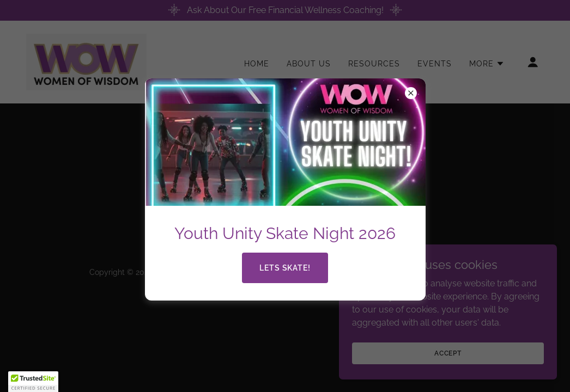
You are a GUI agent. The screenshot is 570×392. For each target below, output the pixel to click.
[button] (33, 382)
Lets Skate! (285, 268)
